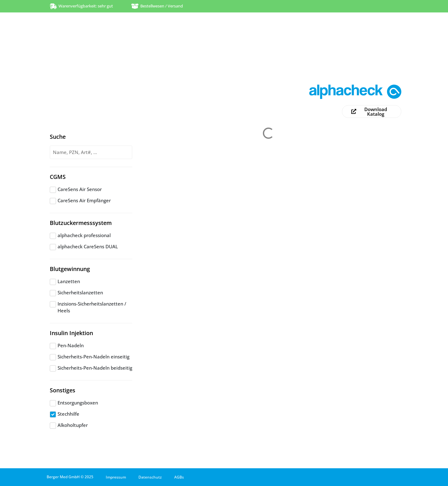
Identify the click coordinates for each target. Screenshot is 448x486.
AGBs (179, 477)
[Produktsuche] (91, 152)
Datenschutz (150, 477)
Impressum (116, 477)
